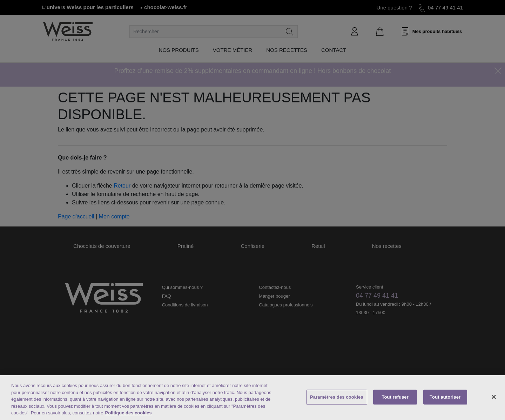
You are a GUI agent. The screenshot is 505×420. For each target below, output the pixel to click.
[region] (252, 398)
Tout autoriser (445, 397)
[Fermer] (494, 397)
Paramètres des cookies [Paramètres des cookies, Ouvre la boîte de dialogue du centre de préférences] (337, 397)
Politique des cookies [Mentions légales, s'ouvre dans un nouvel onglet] (129, 413)
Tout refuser (395, 397)
